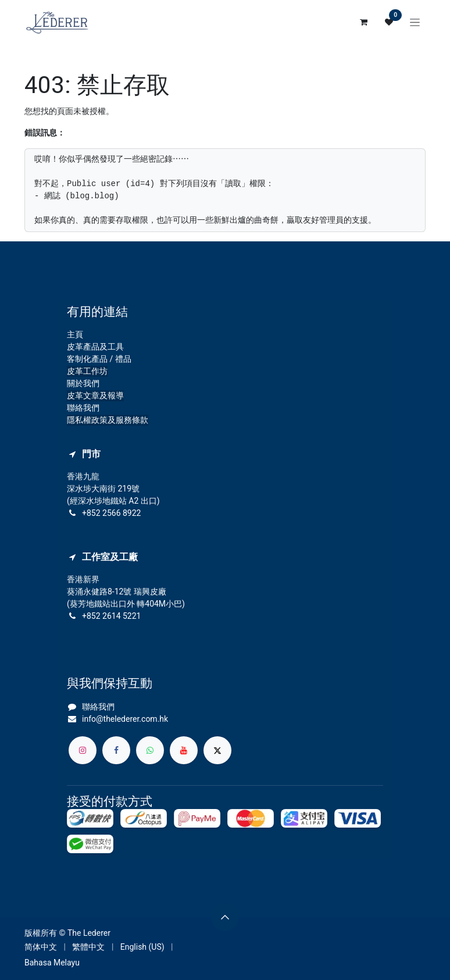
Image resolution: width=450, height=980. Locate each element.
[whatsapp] (150, 750)
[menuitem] (41, 947)
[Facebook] (116, 750)
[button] (225, 917)
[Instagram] (83, 750)
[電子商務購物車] (363, 22)
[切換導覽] (415, 22)
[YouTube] (184, 750)
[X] (217, 750)
